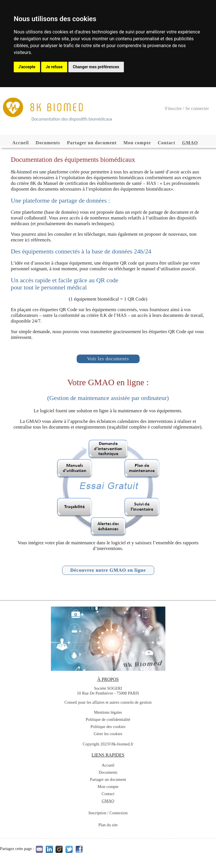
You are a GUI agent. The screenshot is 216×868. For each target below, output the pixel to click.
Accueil (21, 143)
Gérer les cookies (108, 734)
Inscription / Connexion (108, 813)
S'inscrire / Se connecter (187, 108)
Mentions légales (108, 712)
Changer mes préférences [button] (96, 67)
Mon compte (137, 143)
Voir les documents (108, 359)
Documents (48, 143)
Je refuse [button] (54, 67)
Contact (166, 143)
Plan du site (108, 825)
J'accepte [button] (27, 67)
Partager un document (92, 143)
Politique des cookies (108, 727)
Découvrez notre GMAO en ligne (108, 570)
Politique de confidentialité (108, 719)
